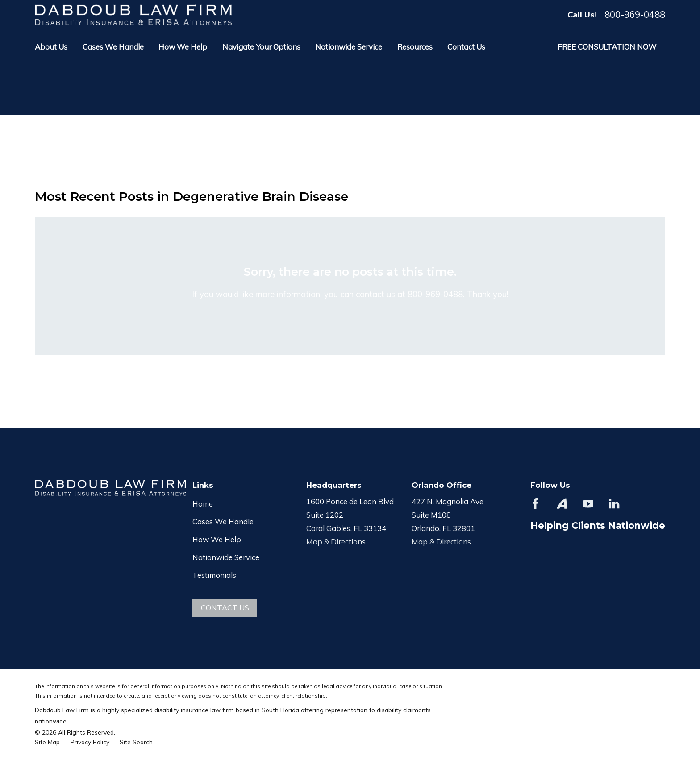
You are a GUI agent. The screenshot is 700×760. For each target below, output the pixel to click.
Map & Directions (336, 542)
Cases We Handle (223, 521)
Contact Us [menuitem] (466, 47)
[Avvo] (562, 504)
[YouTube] (588, 504)
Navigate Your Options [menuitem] (261, 47)
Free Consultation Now (607, 47)
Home (203, 504)
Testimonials (214, 575)
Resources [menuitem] (415, 47)
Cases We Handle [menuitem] (113, 47)
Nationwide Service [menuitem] (349, 47)
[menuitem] (47, 742)
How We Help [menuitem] (183, 47)
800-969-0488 (635, 15)
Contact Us (225, 608)
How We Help (217, 539)
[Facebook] (535, 504)
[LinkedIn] (614, 504)
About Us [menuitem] (51, 47)
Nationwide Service (226, 557)
